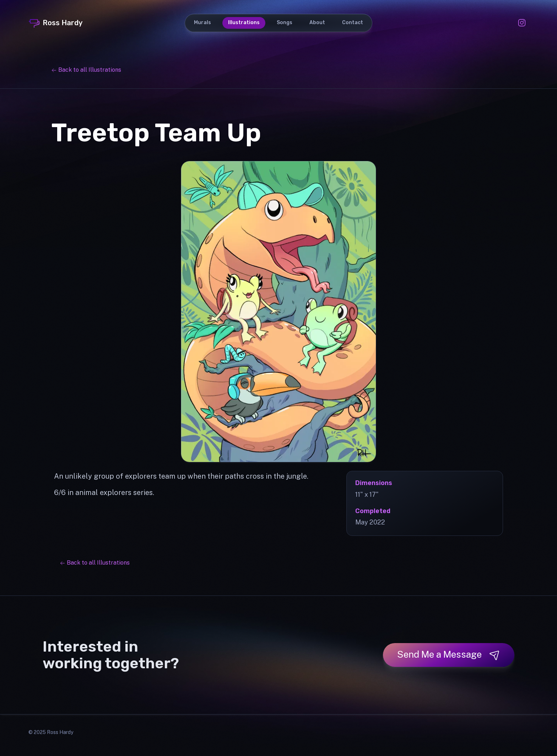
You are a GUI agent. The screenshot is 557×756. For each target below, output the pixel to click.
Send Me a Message (449, 655)
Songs (285, 23)
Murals (202, 23)
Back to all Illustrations (86, 70)
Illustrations (244, 23)
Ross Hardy (55, 23)
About (317, 23)
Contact (353, 23)
